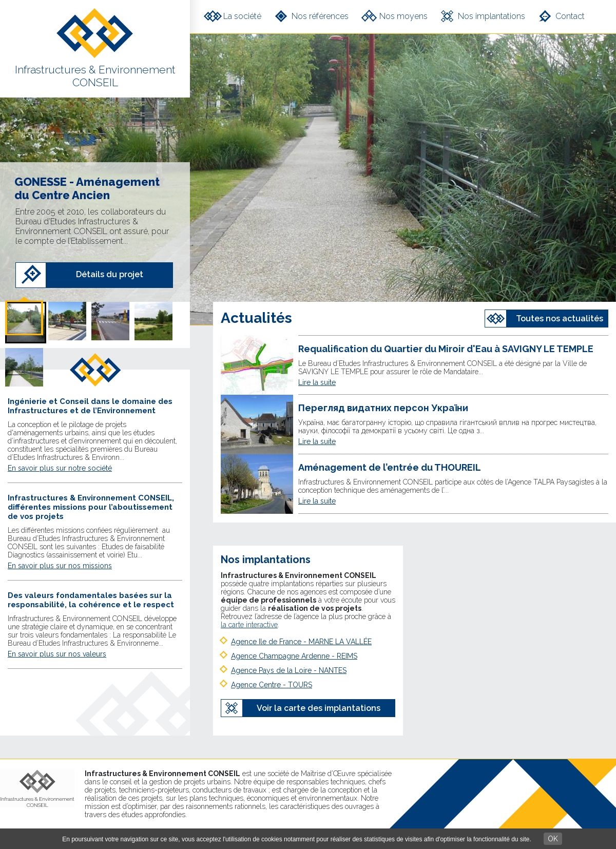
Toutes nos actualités (560, 319)
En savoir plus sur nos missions (60, 566)
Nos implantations (492, 16)
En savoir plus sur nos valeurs (57, 654)
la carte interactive (249, 625)
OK (553, 839)
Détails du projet (110, 274)
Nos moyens (403, 16)
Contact (570, 16)
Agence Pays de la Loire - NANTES (289, 670)
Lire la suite (317, 382)
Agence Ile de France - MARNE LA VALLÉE (301, 642)
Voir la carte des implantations (319, 708)
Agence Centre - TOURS (272, 685)
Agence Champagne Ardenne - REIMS (294, 656)
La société (242, 16)
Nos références (320, 16)
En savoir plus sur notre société (60, 468)
